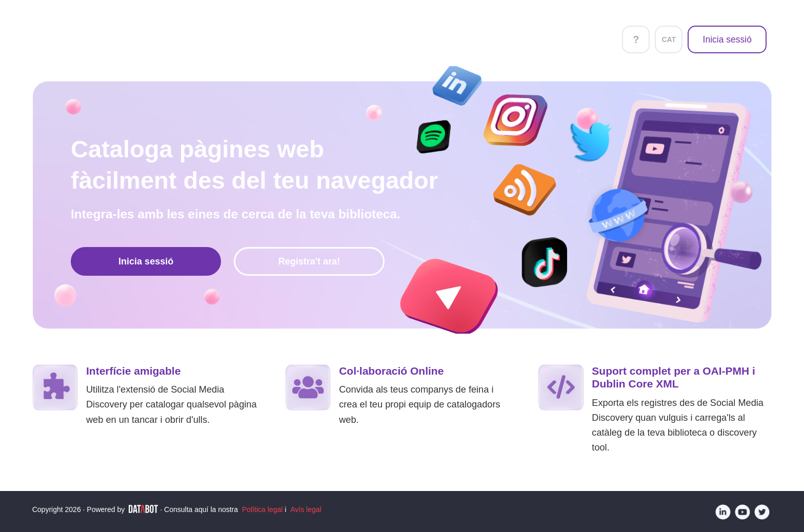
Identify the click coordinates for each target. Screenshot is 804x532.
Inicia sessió (727, 39)
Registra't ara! (309, 261)
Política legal (262, 509)
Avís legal (306, 509)
